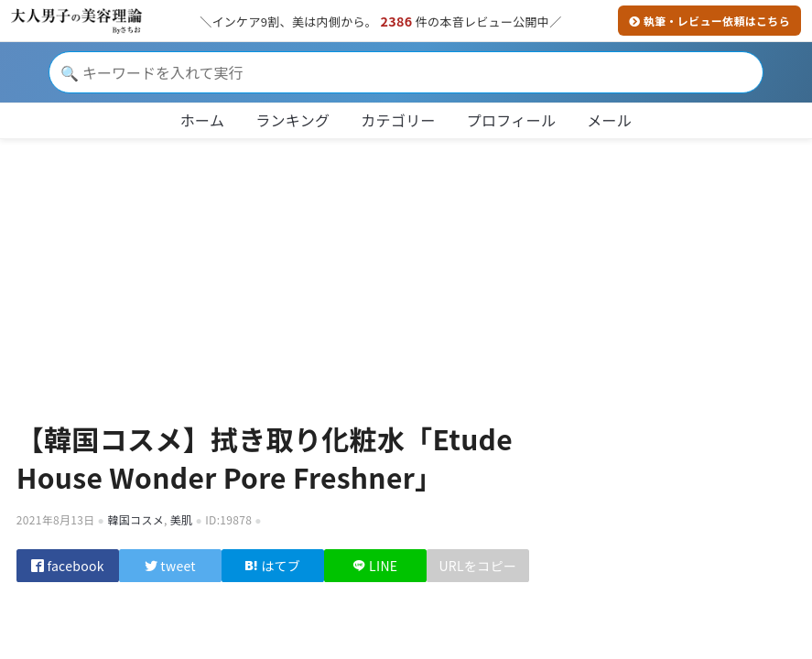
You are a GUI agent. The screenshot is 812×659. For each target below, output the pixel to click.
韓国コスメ (135, 519)
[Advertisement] (406, 273)
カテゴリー (398, 120)
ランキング (292, 120)
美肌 (182, 519)
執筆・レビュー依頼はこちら (709, 21)
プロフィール (512, 120)
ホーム (202, 120)
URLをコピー (477, 569)
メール (609, 120)
